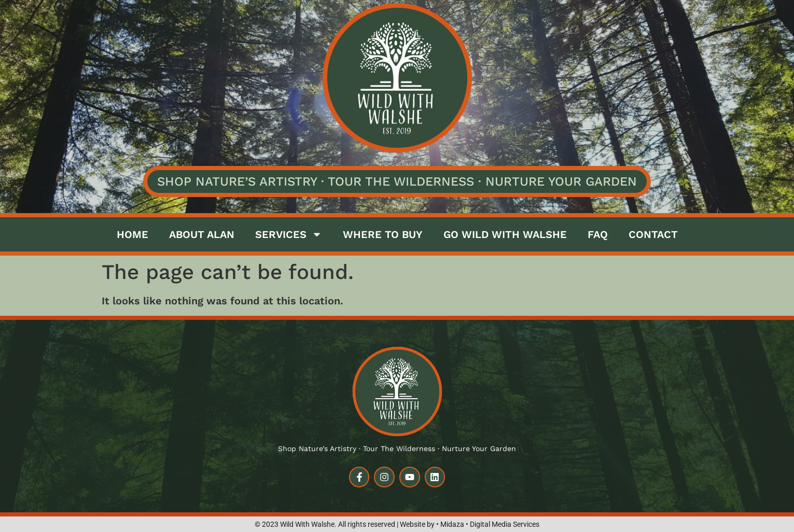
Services (289, 234)
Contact (653, 234)
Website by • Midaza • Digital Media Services (470, 524)
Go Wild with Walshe (505, 234)
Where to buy (383, 234)
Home (133, 234)
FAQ (598, 234)
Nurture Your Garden (561, 181)
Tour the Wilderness (401, 181)
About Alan (202, 234)
